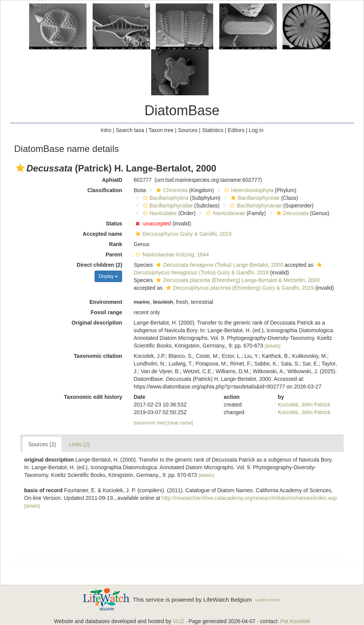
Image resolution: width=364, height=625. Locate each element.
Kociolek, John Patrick (304, 405)
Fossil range (106, 312)
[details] (272, 346)
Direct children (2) (99, 265)
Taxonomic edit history (93, 397)
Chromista (171, 190)
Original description (97, 323)
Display (109, 276)
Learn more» (268, 600)
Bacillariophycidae (167, 206)
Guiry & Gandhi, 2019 (183, 234)
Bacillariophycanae (255, 206)
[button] (20, 168)
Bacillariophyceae (254, 198)
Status (114, 224)
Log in (256, 130)
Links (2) (79, 444)
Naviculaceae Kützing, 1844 (171, 255)
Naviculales (159, 213)
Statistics (213, 130)
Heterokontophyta (248, 190)
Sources (188, 130)
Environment (106, 302)
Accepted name (102, 234)
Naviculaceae (224, 213)
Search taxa (130, 130)
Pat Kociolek (295, 621)
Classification (105, 190)
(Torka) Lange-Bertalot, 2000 (219, 265)
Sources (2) (42, 444)
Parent (114, 255)
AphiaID (112, 180)
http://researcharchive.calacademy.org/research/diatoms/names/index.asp (249, 498)
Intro (106, 130)
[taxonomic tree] (150, 423)
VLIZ (178, 621)
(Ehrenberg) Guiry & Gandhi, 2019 (239, 288)
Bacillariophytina (165, 198)
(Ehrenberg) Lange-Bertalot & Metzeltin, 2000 (237, 280)
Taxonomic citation (98, 356)
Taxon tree (161, 130)
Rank (116, 244)
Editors (236, 130)
